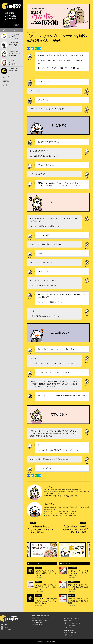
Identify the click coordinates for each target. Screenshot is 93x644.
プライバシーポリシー (71, 633)
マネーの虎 (68, 621)
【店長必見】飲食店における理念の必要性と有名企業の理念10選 (78, 601)
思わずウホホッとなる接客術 (72, 623)
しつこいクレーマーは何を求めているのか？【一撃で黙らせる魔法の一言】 (78, 573)
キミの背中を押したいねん (74, 582)
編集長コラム (39, 568)
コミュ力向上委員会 (73, 568)
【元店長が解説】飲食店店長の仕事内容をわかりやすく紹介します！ (46, 587)
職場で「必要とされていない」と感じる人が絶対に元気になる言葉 (78, 587)
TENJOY (44, 641)
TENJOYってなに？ (70, 630)
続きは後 (61, 459)
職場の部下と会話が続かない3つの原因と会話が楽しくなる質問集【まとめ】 (46, 601)
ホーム (67, 616)
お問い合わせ (69, 635)
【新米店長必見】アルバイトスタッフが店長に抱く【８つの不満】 (46, 573)
